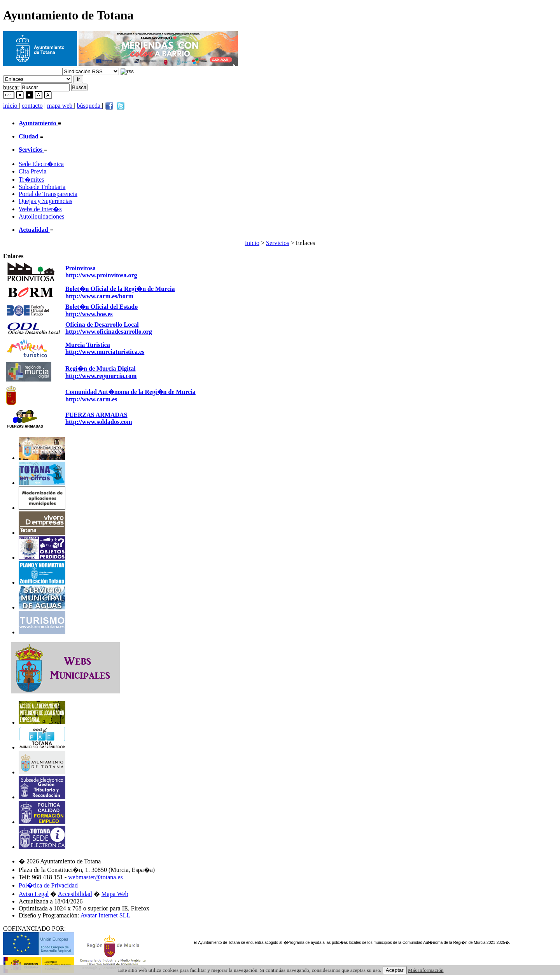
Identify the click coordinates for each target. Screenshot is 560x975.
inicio (11, 106)
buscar (11, 87)
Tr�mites (31, 179)
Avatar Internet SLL (106, 915)
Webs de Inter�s (40, 209)
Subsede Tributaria (42, 187)
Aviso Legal (34, 894)
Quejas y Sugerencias (45, 201)
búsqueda (89, 106)
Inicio (252, 243)
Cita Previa (33, 171)
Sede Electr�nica (41, 164)
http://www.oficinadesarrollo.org (109, 332)
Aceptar (395, 970)
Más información (426, 970)
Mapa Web (115, 894)
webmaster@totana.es (95, 877)
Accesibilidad (75, 894)
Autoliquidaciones (41, 216)
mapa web (60, 106)
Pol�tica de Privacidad (48, 885)
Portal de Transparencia (48, 194)
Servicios (278, 243)
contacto (32, 106)
